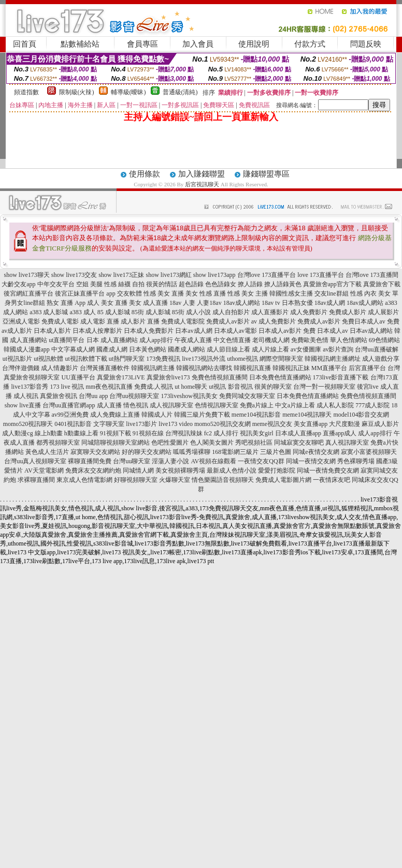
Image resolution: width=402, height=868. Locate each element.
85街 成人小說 (191, 312)
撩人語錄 (250, 284)
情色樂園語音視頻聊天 (223, 480)
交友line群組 (332, 293)
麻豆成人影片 (380, 424)
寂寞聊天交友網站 (95, 452)
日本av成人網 (193, 331)
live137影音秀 (30, 387)
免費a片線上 (257, 405)
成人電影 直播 (100, 321)
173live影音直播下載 (341, 377)
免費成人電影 (60, 321)
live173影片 (141, 424)
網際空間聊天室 (281, 359)
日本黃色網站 (148, 349)
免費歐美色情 (310, 340)
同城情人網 (138, 470)
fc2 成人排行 (221, 433)
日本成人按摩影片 (97, 331)
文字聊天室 (109, 424)
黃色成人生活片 (47, 452)
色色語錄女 (221, 284)
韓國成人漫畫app (27, 349)
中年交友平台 (56, 284)
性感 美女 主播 (248, 293)
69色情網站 (384, 340)
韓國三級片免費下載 (202, 415)
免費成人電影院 (183, 321)
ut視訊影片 (17, 359)
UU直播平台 (78, 377)
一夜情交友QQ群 (261, 461)
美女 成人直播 (148, 303)
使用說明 (254, 44)
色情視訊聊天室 (217, 405)
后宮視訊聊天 (202, 184)
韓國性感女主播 (291, 293)
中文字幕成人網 (73, 349)
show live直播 (23, 405)
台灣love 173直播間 (372, 275)
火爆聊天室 (175, 480)
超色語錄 (191, 284)
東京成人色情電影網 (84, 480)
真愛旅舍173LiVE (121, 377)
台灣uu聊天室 (132, 461)
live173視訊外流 (204, 359)
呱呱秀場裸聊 (192, 452)
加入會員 (198, 44)
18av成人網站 (242, 303)
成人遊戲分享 (381, 359)
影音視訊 (240, 387)
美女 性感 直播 (206, 293)
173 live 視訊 (67, 387)
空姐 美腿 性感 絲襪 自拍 (110, 284)
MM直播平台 (329, 368)
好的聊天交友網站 (147, 452)
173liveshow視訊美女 (189, 396)
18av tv (271, 303)
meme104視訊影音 (256, 415)
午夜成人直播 (193, 340)
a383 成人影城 (49, 312)
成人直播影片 (270, 312)
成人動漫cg (17, 433)
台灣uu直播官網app (69, 405)
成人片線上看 (270, 349)
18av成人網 (330, 303)
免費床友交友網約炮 (93, 470)
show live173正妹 (121, 275)
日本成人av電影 (235, 331)
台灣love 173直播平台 (267, 275)
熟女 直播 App (66, 303)
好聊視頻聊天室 (136, 480)
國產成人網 (112, 349)
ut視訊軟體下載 (86, 359)
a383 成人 (83, 312)
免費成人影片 (348, 312)
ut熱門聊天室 (127, 359)
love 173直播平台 (321, 275)
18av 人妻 (182, 303)
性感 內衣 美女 (370, 293)
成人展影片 (383, 312)
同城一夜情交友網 (311, 461)
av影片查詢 (338, 349)
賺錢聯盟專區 (266, 174)
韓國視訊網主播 (153, 368)
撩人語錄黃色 (283, 284)
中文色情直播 (232, 340)
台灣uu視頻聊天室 (134, 396)
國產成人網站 (186, 349)
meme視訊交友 (272, 424)
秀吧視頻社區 (254, 443)
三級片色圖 (276, 452)
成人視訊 (26, 396)
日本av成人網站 (371, 331)
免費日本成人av (363, 321)
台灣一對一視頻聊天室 (324, 387)
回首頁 (25, 44)
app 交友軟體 (124, 293)
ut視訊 (217, 387)
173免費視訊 (163, 359)
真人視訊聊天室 (347, 443)
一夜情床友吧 (332, 480)
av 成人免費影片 (274, 321)
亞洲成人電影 (21, 321)
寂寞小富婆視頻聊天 (369, 452)
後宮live (368, 387)
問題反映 (366, 44)
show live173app (214, 275)
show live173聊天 (26, 275)
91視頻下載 (116, 433)
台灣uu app (93, 396)
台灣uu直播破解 (377, 349)
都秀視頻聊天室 (58, 443)
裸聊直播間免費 (90, 461)
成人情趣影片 (60, 368)
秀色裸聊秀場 (356, 461)
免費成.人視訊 (154, 387)
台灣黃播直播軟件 (105, 368)
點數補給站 (80, 44)
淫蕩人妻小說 (170, 461)
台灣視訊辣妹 (184, 433)
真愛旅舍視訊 (59, 396)
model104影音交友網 (361, 415)
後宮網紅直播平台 (28, 293)
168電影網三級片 (235, 452)
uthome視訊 (242, 359)
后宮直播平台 (367, 368)
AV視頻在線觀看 (213, 461)
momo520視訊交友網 (222, 424)
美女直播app (311, 424)
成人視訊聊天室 (171, 405)
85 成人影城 (114, 312)
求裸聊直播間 (36, 480)
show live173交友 (74, 275)
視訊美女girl (257, 433)
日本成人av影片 (280, 331)
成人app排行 (156, 340)
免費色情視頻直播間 (220, 377)
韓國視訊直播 (252, 368)
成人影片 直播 (140, 321)
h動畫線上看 (81, 433)
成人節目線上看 (228, 349)
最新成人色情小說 (232, 470)
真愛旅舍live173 (168, 377)
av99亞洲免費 (70, 415)
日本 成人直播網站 (112, 340)
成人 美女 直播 (107, 303)
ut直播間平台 (67, 340)
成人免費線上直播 (115, 415)
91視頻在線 (148, 433)
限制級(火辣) (77, 92)
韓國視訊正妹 (291, 368)
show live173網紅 (169, 275)
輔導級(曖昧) (128, 92)
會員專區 (142, 44)
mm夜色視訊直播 (109, 387)
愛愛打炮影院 (277, 470)
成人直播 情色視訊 (123, 405)
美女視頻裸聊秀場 (180, 470)
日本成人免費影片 (149, 331)
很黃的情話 (162, 284)
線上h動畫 (49, 433)
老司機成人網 (271, 340)
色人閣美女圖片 (212, 443)
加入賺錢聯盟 (202, 174)
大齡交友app (18, 284)
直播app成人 (340, 433)
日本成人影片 (52, 331)
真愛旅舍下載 (382, 284)
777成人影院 (372, 405)
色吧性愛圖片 (170, 443)
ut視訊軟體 (48, 359)
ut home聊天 (191, 387)
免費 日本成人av (325, 331)
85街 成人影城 (151, 312)
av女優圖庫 (306, 349)
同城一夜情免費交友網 (328, 470)
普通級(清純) (180, 92)
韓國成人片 (157, 415)
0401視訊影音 (73, 424)
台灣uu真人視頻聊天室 (35, 461)
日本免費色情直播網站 (280, 377)
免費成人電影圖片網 (283, 480)
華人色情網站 (349, 340)
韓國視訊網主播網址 (333, 359)
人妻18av (209, 303)
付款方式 (310, 44)
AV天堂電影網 (44, 470)
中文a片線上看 (295, 405)
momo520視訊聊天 (28, 424)
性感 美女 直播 (164, 293)
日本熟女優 (297, 303)
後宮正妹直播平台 (80, 293)
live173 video (176, 424)
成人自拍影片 (231, 312)
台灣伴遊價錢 (21, 368)
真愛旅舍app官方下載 (332, 284)
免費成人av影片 (228, 321)
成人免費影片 (309, 312)
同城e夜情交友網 (316, 452)
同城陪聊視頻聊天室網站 (116, 443)
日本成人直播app (298, 433)
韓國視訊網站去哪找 (204, 368)
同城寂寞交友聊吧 (299, 443)
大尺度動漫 (344, 424)
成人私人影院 (335, 405)
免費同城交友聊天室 (247, 396)
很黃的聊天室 (273, 387)
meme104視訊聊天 (307, 415)
